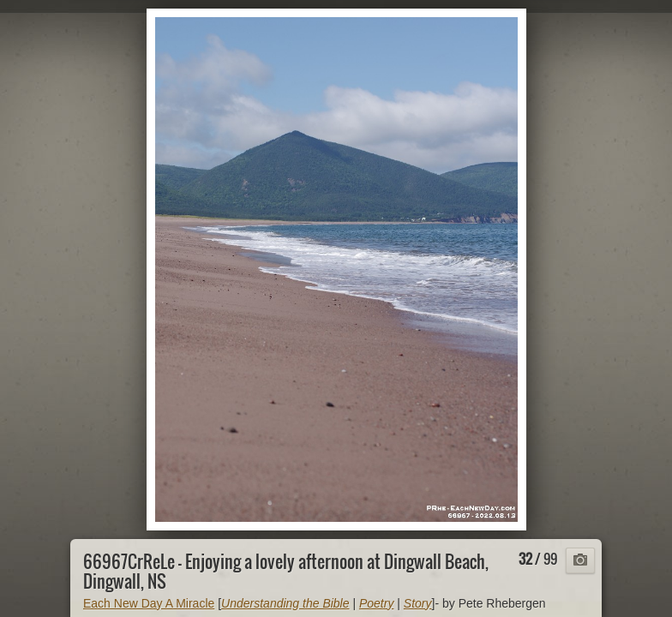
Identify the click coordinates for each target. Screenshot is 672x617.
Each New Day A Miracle (149, 603)
